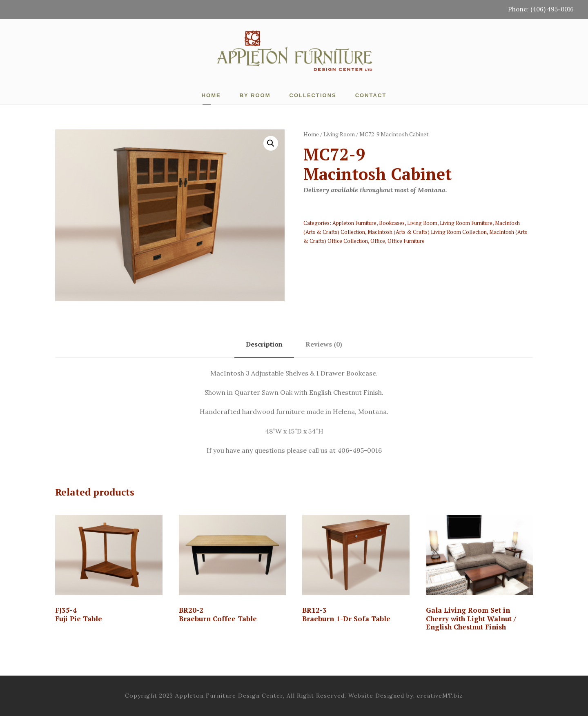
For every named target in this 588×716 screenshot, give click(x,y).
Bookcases (392, 223)
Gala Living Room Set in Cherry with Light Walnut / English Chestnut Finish (471, 618)
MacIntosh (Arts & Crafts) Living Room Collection (427, 232)
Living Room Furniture (466, 223)
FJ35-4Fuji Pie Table (79, 614)
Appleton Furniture (354, 223)
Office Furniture (406, 241)
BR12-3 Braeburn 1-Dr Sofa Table (346, 614)
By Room (255, 95)
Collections (313, 95)
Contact (371, 95)
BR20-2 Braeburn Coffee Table (218, 614)
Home (211, 95)
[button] (271, 143)
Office (378, 241)
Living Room (339, 134)
